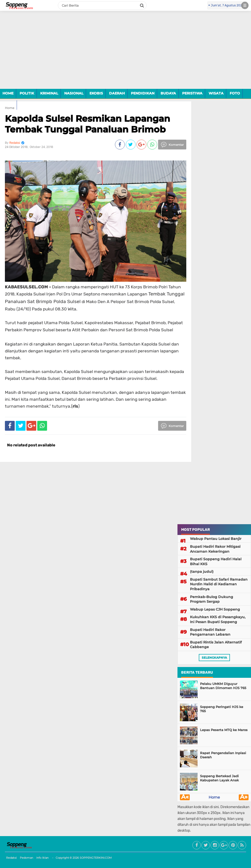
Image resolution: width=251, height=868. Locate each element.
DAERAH (117, 93)
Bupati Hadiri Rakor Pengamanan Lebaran (210, 632)
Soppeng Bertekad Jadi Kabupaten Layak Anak (219, 778)
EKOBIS (96, 93)
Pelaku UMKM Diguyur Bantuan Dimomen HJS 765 (223, 686)
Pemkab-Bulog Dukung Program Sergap (212, 599)
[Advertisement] (125, 53)
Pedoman (26, 858)
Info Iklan (42, 858)
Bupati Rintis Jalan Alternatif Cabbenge (216, 645)
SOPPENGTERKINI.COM (96, 858)
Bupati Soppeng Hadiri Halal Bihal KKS (216, 561)
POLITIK (27, 93)
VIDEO (8, 105)
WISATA (216, 93)
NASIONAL (74, 93)
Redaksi (11, 858)
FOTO (235, 93)
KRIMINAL (49, 93)
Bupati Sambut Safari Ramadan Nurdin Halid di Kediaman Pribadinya (219, 584)
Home (214, 797)
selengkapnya (214, 658)
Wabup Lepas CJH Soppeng (215, 609)
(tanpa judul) (202, 572)
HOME (8, 93)
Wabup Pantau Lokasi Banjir (216, 539)
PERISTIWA (192, 93)
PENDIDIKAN (143, 93)
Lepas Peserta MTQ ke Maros (224, 730)
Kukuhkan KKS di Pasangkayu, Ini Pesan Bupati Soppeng (218, 619)
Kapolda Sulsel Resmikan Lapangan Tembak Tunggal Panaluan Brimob (88, 124)
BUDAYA (168, 93)
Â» (244, 797)
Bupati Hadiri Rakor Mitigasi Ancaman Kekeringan (215, 549)
